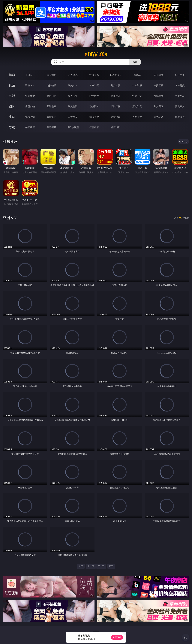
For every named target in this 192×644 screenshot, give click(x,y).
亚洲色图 (51, 106)
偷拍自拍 (51, 96)
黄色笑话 (159, 117)
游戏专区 (94, 75)
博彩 (12, 75)
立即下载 (117, 637)
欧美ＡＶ (73, 85)
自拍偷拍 (51, 85)
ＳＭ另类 (180, 85)
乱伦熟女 (159, 96)
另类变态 (180, 96)
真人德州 (51, 75)
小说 (12, 117)
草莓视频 (51, 127)
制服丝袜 (116, 96)
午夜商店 (30, 127)
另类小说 (137, 117)
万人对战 (73, 75)
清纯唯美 (137, 106)
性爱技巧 (180, 117)
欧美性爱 (94, 96)
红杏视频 (94, 127)
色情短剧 (116, 127)
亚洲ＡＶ (30, 85)
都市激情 (30, 117)
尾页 (111, 566)
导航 (12, 127)
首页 (81, 566)
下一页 (101, 566)
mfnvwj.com (96, 54)
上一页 (91, 566)
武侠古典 (94, 117)
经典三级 (137, 96)
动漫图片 (94, 106)
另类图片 (180, 106)
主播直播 (159, 85)
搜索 (135, 62)
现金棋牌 (159, 75)
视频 (12, 85)
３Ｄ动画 (94, 85)
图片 (12, 106)
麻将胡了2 (116, 75)
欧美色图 (73, 106)
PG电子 (30, 75)
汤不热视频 (73, 127)
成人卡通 (73, 96)
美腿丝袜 (116, 106)
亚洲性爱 (30, 96)
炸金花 (137, 75)
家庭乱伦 (51, 117)
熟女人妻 (116, 85)
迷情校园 (116, 117)
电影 (12, 96)
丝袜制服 (137, 85)
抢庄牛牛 (180, 75)
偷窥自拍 (30, 106)
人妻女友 (73, 117)
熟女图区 (159, 106)
